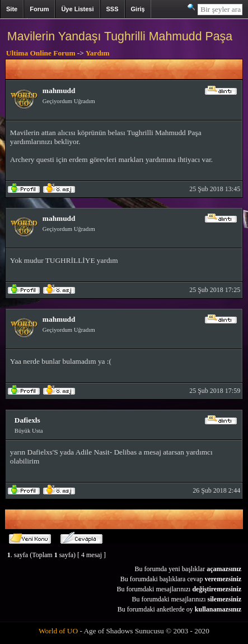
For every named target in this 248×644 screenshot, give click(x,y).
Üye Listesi (77, 9)
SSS (113, 9)
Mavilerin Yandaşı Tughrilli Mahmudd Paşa (120, 36)
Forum (39, 9)
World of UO (58, 631)
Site (12, 9)
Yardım (98, 53)
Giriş (138, 9)
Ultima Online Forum (41, 53)
